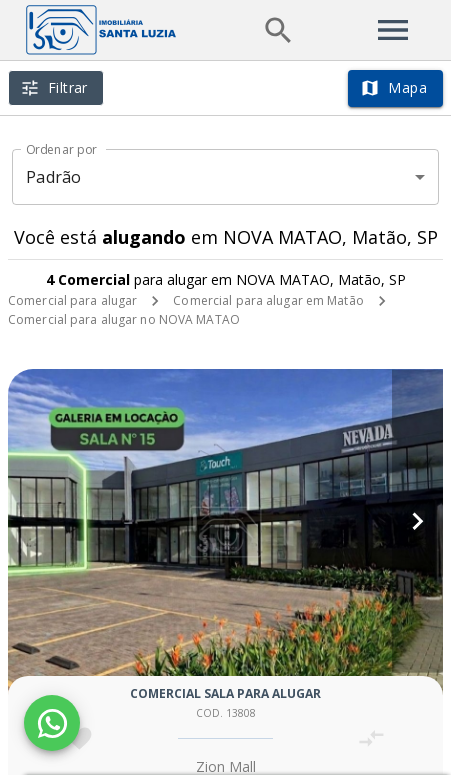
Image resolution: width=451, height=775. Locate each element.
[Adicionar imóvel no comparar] (371, 738)
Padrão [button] (53, 177)
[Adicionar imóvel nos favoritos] (79, 738)
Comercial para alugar (72, 300)
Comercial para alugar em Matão (268, 300)
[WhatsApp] (52, 723)
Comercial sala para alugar (225, 693)
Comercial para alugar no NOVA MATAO (124, 319)
